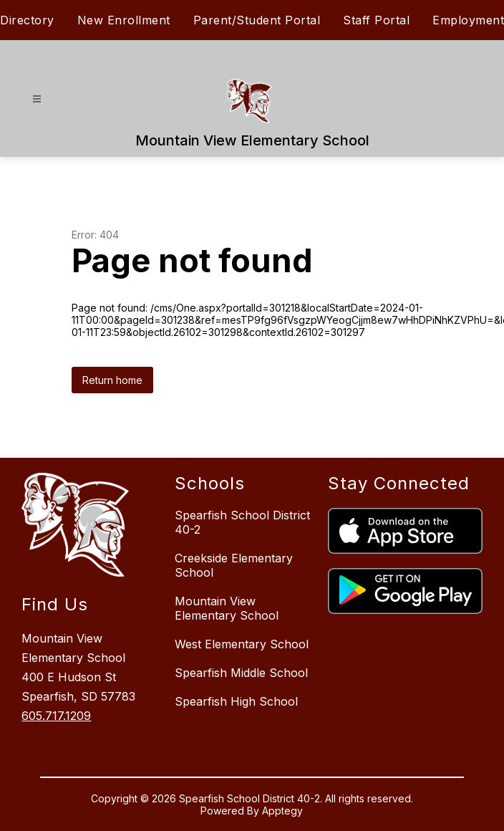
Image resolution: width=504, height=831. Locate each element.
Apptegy (282, 811)
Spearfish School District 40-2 (242, 522)
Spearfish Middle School (241, 673)
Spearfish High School (236, 701)
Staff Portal (376, 20)
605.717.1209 (56, 716)
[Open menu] (37, 99)
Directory (27, 20)
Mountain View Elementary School (227, 608)
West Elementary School (242, 644)
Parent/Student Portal (257, 20)
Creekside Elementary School (234, 565)
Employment (468, 20)
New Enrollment (124, 20)
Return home (112, 380)
